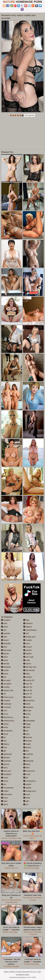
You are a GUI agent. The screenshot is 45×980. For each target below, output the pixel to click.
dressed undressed (10, 717)
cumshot (6, 707)
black (5, 660)
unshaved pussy (31, 781)
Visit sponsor (30, 115)
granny (5, 764)
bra (4, 677)
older (27, 674)
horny (5, 781)
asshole (6, 633)
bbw (4, 637)
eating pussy (8, 721)
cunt (4, 711)
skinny (27, 747)
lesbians (28, 623)
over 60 (28, 690)
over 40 (28, 684)
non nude (28, 657)
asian (5, 627)
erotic (5, 727)
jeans (5, 798)
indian (5, 791)
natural (27, 650)
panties (28, 697)
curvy (5, 714)
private (27, 711)
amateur (6, 620)
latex (4, 801)
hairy (4, 768)
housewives (7, 788)
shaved (28, 737)
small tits (28, 754)
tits (26, 778)
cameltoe (6, 684)
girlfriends (6, 754)
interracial (6, 794)
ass (4, 630)
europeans (7, 731)
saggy (27, 724)
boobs (5, 670)
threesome (29, 771)
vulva (27, 794)
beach (5, 640)
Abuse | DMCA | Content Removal (16, 972)
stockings (28, 761)
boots (5, 674)
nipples (28, 654)
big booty (6, 650)
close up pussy (9, 697)
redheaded (29, 721)
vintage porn (30, 791)
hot (4, 784)
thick (26, 768)
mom (27, 643)
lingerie (28, 627)
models (28, 640)
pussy (27, 714)
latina (5, 804)
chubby (5, 687)
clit (3, 694)
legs (26, 620)
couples (6, 701)
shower (28, 741)
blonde (5, 664)
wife (26, 801)
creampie (6, 704)
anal (4, 623)
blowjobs (6, 667)
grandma (6, 761)
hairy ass (6, 771)
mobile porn (30, 637)
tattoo (27, 764)
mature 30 (29, 680)
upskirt (27, 784)
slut (26, 751)
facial (5, 734)
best (4, 647)
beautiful (6, 643)
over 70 (28, 694)
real (26, 717)
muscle (28, 647)
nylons (27, 664)
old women (29, 670)
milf (26, 633)
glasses (6, 758)
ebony (5, 724)
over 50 (28, 687)
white (27, 798)
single (27, 744)
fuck (4, 747)
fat (3, 737)
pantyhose (29, 701)
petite (27, 704)
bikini (4, 657)
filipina (5, 744)
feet (4, 741)
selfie (27, 727)
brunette (6, 680)
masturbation (30, 630)
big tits (5, 654)
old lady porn (30, 667)
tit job (27, 774)
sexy (26, 734)
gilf (4, 751)
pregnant (28, 707)
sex (26, 731)
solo (26, 758)
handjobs (6, 774)
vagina (27, 788)
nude (27, 660)
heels (5, 778)
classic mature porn (11, 690)
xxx (26, 804)
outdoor (28, 677)
